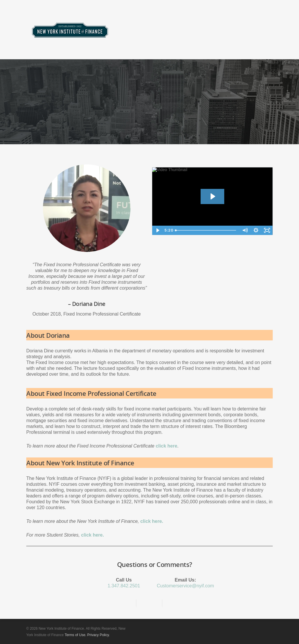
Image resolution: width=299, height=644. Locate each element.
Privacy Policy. (99, 635)
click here (166, 446)
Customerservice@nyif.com (185, 586)
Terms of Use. (75, 635)
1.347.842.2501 (124, 586)
